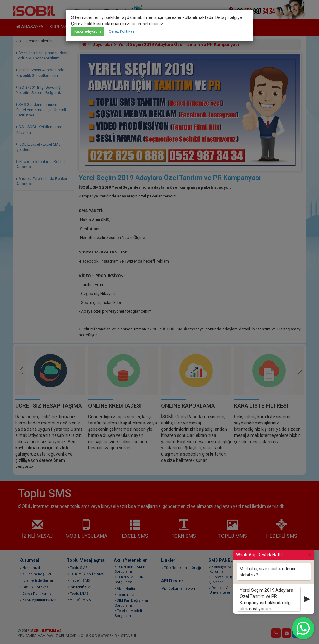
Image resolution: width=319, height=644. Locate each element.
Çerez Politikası (122, 31)
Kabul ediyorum (88, 31)
